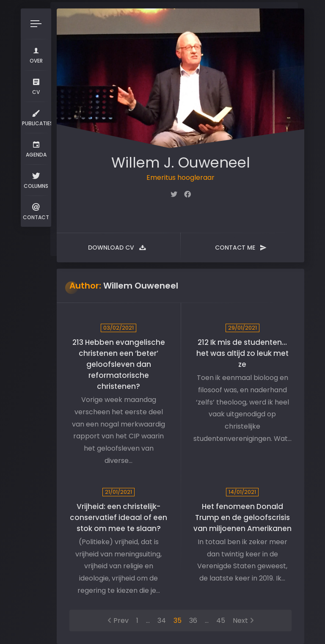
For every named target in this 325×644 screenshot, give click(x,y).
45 (221, 621)
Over (36, 54)
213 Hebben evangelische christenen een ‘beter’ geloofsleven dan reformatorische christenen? (119, 364)
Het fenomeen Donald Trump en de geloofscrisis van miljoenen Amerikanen (242, 517)
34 (162, 621)
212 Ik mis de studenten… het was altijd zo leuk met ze (242, 353)
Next (240, 621)
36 (193, 621)
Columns (36, 180)
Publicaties (37, 117)
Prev (121, 621)
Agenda (36, 148)
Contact (36, 211)
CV (36, 86)
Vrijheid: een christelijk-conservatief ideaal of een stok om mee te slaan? (118, 517)
